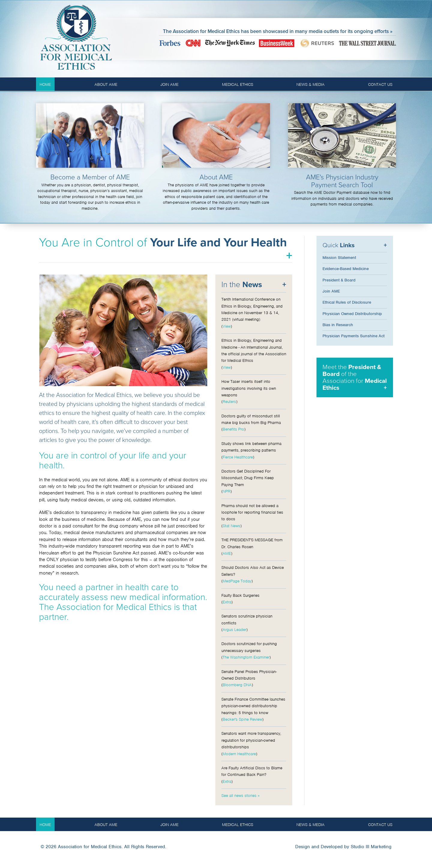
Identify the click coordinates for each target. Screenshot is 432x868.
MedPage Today (237, 581)
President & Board (339, 280)
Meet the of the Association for (355, 377)
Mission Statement (339, 258)
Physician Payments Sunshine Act (354, 336)
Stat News (231, 526)
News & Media (310, 84)
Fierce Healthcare (238, 457)
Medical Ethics (238, 84)
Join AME (169, 84)
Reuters (229, 402)
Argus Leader (234, 630)
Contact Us (380, 84)
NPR (226, 491)
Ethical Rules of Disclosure (347, 302)
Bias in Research (338, 325)
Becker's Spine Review (242, 719)
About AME (106, 84)
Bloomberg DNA (237, 685)
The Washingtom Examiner (246, 657)
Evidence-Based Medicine (346, 269)
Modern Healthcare (239, 754)
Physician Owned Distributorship (352, 314)
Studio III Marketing (371, 847)
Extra (227, 602)
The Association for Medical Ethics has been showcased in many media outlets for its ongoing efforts (276, 31)
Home (45, 84)
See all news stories (239, 796)
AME (227, 553)
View (227, 326)
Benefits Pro (233, 429)
